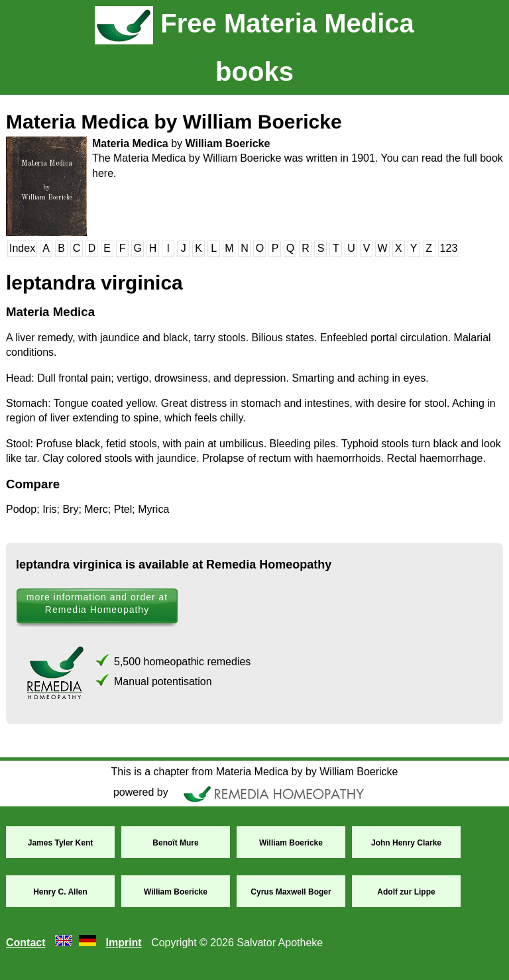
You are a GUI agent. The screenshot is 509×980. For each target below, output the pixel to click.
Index (22, 248)
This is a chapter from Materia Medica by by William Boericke (254, 772)
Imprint (123, 943)
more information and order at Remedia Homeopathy (97, 603)
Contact (26, 943)
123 (449, 248)
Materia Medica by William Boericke (174, 122)
